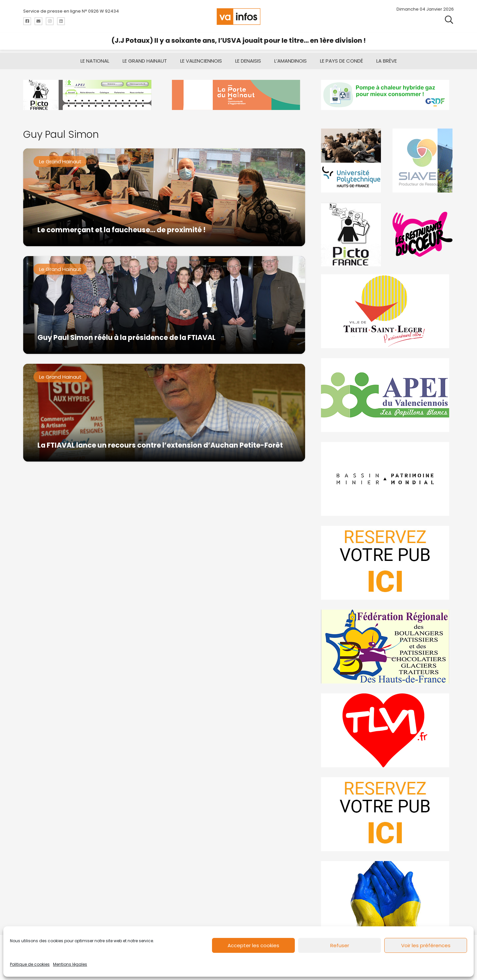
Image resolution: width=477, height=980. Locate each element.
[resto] (423, 234)
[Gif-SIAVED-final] (423, 161)
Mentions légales (70, 964)
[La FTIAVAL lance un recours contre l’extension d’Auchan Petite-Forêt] (164, 413)
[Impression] (387, 395)
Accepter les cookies (253, 945)
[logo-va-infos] (238, 17)
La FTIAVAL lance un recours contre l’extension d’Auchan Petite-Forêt (160, 445)
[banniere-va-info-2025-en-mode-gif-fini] (387, 95)
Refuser (340, 945)
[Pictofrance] (90, 95)
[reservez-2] (387, 563)
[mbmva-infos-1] (387, 479)
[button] (449, 20)
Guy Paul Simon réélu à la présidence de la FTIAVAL (127, 337)
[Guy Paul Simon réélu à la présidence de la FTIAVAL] (164, 305)
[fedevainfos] (387, 647)
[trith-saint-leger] (387, 311)
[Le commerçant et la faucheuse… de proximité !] (164, 197)
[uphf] (352, 161)
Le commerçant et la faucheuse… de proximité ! (122, 230)
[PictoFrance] (352, 234)
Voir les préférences (426, 945)
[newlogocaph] (238, 95)
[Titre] (27, 21)
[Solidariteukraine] (387, 898)
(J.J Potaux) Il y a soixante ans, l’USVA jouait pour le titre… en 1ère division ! (238, 40)
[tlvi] (387, 730)
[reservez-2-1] (387, 814)
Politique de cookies (30, 964)
